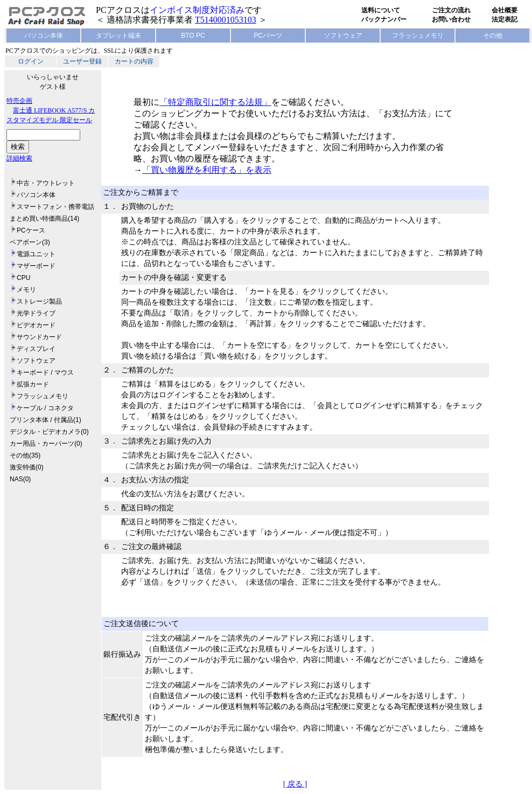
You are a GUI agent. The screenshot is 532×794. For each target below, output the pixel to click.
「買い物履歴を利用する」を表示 (207, 170)
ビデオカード (36, 325)
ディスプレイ (36, 349)
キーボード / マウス (45, 373)
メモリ (26, 290)
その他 (493, 36)
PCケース (31, 230)
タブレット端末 (118, 36)
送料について (381, 10)
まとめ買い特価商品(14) (44, 219)
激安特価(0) (27, 467)
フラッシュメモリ (418, 36)
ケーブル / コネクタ (45, 408)
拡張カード (33, 384)
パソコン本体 (44, 36)
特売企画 (19, 101)
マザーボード (36, 266)
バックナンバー (384, 19)
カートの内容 (134, 61)
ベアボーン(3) (30, 242)
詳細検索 (19, 158)
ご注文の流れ (451, 10)
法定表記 (505, 19)
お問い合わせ (451, 19)
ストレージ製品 (39, 301)
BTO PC (193, 36)
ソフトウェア (343, 36)
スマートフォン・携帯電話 (55, 207)
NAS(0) (20, 479)
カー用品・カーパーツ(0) (46, 444)
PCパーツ (268, 36)
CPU (23, 278)
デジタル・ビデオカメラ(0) (49, 432)
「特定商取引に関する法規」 (215, 102)
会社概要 (505, 10)
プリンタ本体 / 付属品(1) (45, 420)
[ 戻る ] (295, 784)
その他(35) (25, 455)
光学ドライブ (36, 313)
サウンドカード (39, 337)
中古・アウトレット (46, 183)
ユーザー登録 (82, 61)
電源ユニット (36, 254)
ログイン (31, 61)
